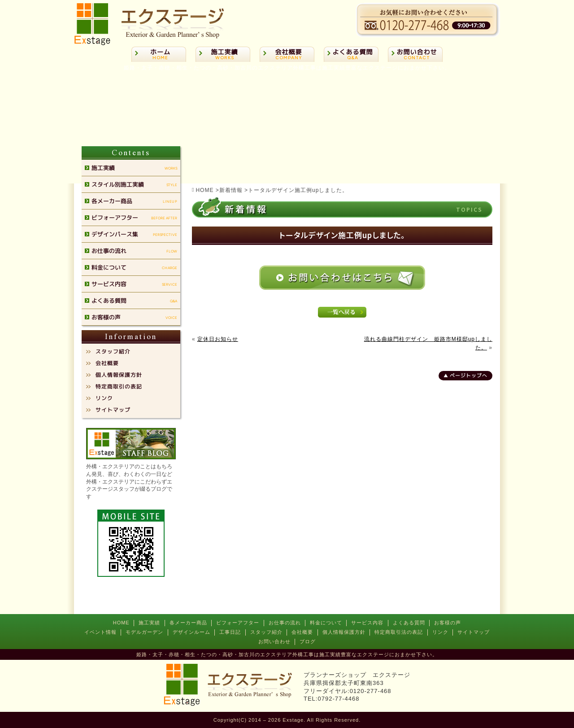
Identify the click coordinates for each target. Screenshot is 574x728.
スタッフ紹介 (266, 632)
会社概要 (302, 632)
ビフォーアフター (238, 623)
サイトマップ (474, 632)
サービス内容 (367, 623)
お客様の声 (448, 623)
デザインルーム (191, 632)
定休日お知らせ (218, 339)
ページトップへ (469, 375)
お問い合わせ (274, 641)
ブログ (308, 641)
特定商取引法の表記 (399, 632)
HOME (121, 623)
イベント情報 (100, 632)
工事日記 (230, 632)
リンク (440, 632)
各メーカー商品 (188, 623)
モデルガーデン (144, 632)
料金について (326, 623)
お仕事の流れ (285, 623)
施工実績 (149, 623)
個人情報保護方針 (344, 632)
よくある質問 (409, 623)
